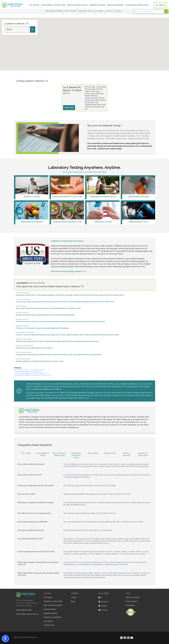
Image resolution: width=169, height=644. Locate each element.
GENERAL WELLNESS (97, 5)
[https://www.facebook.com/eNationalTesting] (125, 638)
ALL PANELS (99, 11)
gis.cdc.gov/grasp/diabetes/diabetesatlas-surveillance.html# (32, 375)
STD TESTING (34, 5)
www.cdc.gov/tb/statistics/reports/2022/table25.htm (30, 373)
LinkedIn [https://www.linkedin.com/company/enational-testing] (103, 606)
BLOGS (109, 11)
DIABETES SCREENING (115, 5)
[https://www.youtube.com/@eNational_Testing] (132, 638)
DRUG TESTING (70, 11)
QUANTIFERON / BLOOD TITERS (53, 5)
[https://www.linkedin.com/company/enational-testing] (128, 638)
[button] (5, 639)
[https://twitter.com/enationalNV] (121, 638)
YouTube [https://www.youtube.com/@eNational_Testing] (103, 610)
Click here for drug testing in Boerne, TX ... (69, 271)
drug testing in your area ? (73, 241)
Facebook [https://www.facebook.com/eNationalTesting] (103, 602)
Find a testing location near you (27, 614)
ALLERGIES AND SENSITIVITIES (137, 5)
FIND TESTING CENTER (54, 11)
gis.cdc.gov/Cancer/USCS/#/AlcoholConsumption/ (29, 370)
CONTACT (118, 11)
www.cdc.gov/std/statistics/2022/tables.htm (28, 372)
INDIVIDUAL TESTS (86, 11)
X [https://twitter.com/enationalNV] (100, 597)
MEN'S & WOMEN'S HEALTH (77, 5)
